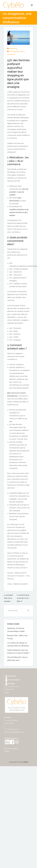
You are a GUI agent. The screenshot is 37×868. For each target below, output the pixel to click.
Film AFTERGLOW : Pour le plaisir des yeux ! (17, 659)
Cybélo (25, 762)
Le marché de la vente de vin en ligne (23, 598)
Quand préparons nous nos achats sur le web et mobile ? (18, 651)
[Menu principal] (32, 6)
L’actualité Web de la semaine (8, 598)
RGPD (7, 752)
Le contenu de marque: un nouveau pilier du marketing (18, 644)
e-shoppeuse (14, 51)
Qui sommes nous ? (12, 687)
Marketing (13, 49)
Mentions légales (12, 749)
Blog (7, 692)
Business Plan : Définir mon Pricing (17, 637)
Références (9, 689)
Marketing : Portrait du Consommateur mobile (16, 630)
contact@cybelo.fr (17, 732)
